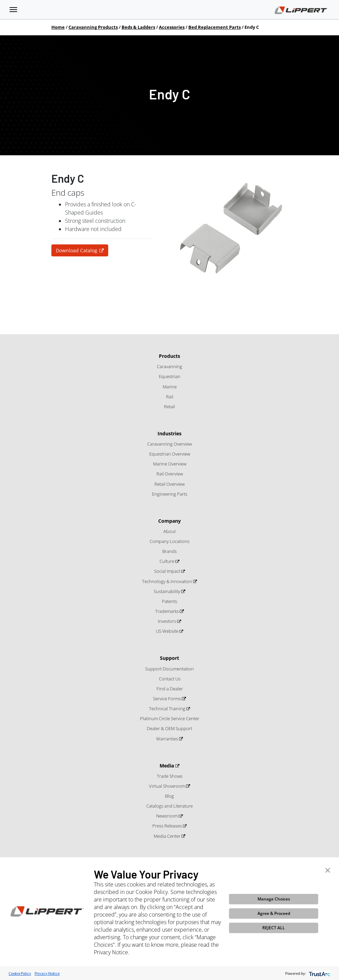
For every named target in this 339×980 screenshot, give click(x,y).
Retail (169, 407)
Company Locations (169, 541)
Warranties (168, 739)
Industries (169, 433)
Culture (167, 561)
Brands (169, 551)
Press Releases (168, 826)
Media (167, 766)
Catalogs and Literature (169, 806)
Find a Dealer (170, 689)
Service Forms (167, 699)
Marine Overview (170, 464)
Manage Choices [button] (274, 899)
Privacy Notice (47, 973)
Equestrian (170, 376)
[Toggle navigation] (13, 10)
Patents (169, 601)
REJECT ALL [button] (274, 928)
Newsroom (167, 816)
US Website (168, 631)
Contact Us (170, 679)
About (169, 531)
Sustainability (167, 591)
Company (169, 521)
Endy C (252, 27)
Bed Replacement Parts (215, 27)
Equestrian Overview (170, 454)
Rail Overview (170, 474)
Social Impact (168, 571)
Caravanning (169, 366)
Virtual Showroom (167, 786)
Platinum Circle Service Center (170, 718)
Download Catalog (77, 250)
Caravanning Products (93, 27)
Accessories (172, 27)
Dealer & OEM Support (169, 728)
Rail (170, 397)
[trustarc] (319, 973)
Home (58, 27)
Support (169, 658)
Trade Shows (170, 776)
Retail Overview (169, 484)
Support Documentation (169, 669)
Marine (170, 387)
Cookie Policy (20, 973)
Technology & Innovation (168, 581)
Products (169, 356)
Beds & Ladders (138, 27)
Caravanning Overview (169, 444)
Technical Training (168, 709)
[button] (328, 870)
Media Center (168, 836)
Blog (169, 796)
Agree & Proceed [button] (274, 913)
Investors (167, 621)
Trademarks (167, 611)
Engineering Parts (170, 494)
